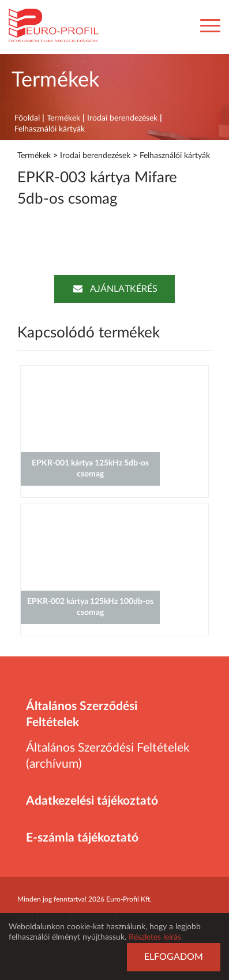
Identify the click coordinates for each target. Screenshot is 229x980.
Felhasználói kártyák (50, 129)
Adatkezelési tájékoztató (92, 801)
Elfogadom (174, 957)
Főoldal (27, 118)
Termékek (63, 118)
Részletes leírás (155, 937)
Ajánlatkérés (114, 289)
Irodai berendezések (122, 118)
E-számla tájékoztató (82, 838)
